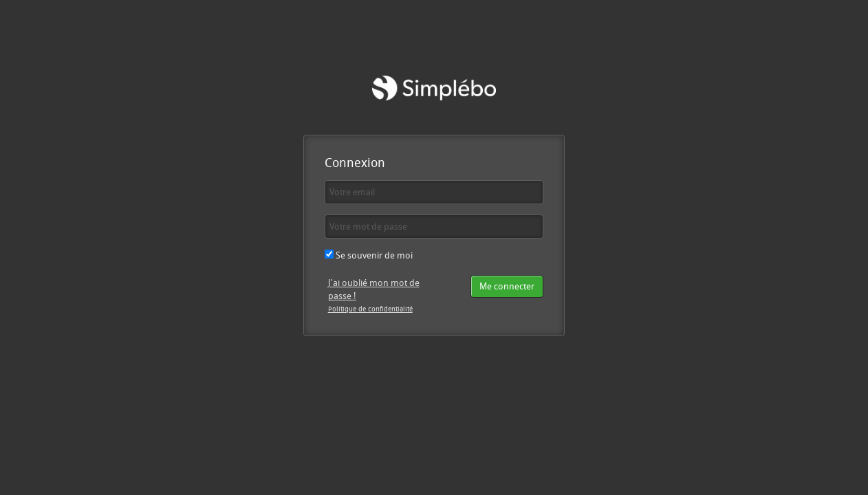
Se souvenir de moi (369, 255)
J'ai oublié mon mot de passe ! (374, 289)
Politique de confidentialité (370, 309)
